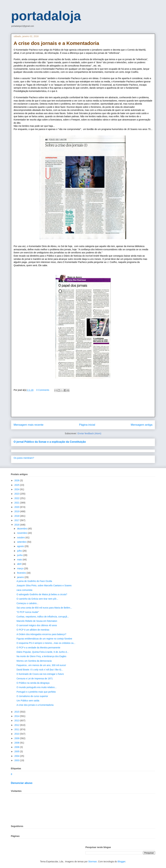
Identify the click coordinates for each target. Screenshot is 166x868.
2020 (17, 507)
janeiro (21, 577)
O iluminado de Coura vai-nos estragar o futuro (40, 674)
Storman (92, 862)
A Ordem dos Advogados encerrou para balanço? (41, 634)
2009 (17, 738)
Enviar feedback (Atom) (89, 433)
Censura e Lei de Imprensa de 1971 (35, 679)
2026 (17, 480)
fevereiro (22, 573)
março (21, 568)
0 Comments (43, 390)
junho (20, 555)
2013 (17, 720)
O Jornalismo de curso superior (32, 696)
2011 (17, 729)
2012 (17, 725)
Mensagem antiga (142, 425)
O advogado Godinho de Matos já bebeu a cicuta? (42, 594)
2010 (17, 734)
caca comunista (24, 590)
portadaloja (46, 16)
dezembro (22, 529)
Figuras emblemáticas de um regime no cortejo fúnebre (44, 639)
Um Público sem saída (28, 701)
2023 (17, 494)
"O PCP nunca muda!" (28, 612)
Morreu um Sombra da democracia (34, 661)
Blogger (122, 862)
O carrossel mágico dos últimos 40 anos (37, 625)
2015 (17, 712)
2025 (17, 485)
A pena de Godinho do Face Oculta (34, 581)
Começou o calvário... (27, 603)
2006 (17, 747)
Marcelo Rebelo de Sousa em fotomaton (37, 621)
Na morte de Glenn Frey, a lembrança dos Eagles (41, 656)
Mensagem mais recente (29, 425)
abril (19, 564)
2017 (17, 520)
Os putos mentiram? (24, 458)
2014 (17, 716)
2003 (17, 760)
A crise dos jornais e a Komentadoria (35, 705)
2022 (17, 498)
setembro (22, 542)
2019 (17, 511)
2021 (17, 503)
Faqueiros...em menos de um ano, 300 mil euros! (41, 665)
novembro (22, 533)
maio (20, 560)
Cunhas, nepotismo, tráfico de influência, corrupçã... (43, 617)
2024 (17, 489)
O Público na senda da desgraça (33, 683)
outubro (21, 537)
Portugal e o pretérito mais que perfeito (36, 692)
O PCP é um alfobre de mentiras (33, 630)
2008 (17, 743)
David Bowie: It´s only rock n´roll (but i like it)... (40, 670)
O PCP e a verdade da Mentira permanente (38, 648)
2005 (17, 751)
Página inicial (87, 425)
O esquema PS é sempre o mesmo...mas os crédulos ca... (46, 643)
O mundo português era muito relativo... (37, 687)
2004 (17, 756)
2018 (17, 516)
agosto (21, 546)
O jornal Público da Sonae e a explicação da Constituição (50, 442)
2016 (17, 525)
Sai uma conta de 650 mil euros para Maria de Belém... (44, 608)
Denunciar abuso (22, 783)
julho (20, 551)
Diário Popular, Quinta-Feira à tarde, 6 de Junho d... (43, 652)
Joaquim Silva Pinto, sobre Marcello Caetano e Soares (44, 585)
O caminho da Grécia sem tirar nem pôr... (37, 599)
